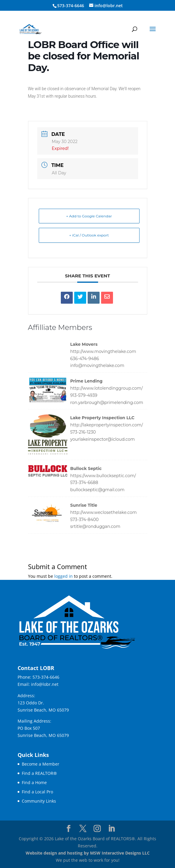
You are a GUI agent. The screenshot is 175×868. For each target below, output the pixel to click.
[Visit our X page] (83, 829)
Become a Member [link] (41, 764)
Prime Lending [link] (86, 381)
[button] (153, 33)
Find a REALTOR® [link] (39, 773)
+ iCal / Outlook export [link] (89, 235)
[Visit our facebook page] (69, 829)
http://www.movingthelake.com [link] (103, 351)
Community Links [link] (39, 801)
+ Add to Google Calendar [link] (89, 216)
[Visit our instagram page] (97, 829)
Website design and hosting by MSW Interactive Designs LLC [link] (88, 853)
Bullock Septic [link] (86, 468)
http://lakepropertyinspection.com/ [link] (107, 425)
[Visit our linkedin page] (111, 829)
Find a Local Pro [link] (37, 792)
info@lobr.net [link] (45, 684)
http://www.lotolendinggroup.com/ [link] (107, 388)
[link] (31, 29)
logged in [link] (64, 576)
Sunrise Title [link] (84, 505)
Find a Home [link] (34, 782)
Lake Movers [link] (84, 344)
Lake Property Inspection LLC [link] (102, 418)
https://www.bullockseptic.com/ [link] (103, 476)
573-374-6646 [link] (46, 677)
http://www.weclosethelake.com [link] (104, 512)
